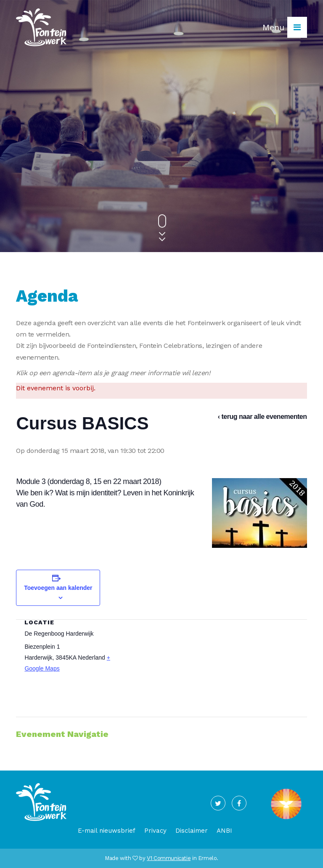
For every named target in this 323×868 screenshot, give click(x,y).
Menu (285, 27)
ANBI (224, 831)
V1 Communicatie (169, 858)
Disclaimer (192, 831)
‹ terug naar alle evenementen (262, 417)
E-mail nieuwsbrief (107, 831)
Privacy (155, 831)
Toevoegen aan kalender (58, 588)
